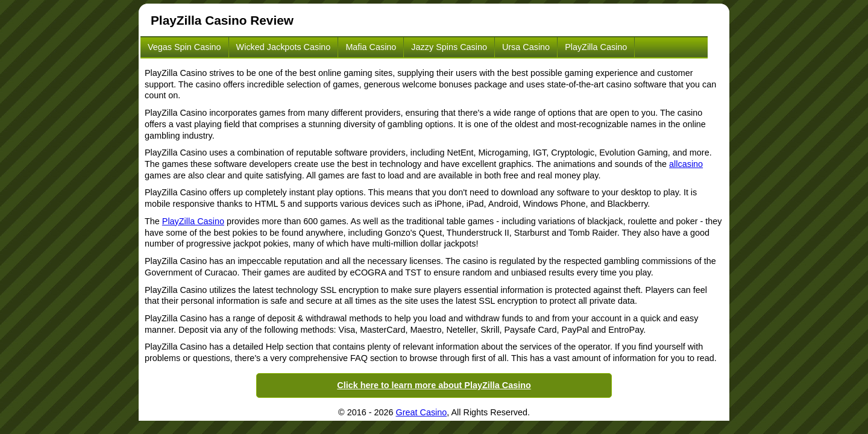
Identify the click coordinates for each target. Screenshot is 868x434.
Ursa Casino (526, 47)
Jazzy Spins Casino (449, 47)
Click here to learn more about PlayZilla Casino (434, 385)
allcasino (686, 164)
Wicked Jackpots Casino (284, 47)
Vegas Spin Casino (184, 47)
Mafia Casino (371, 47)
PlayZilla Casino (596, 47)
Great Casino (422, 412)
